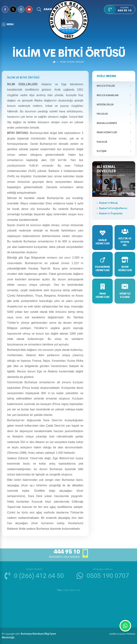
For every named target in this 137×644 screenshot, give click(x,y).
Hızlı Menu (106, 76)
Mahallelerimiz (107, 123)
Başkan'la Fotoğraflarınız (113, 208)
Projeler (102, 114)
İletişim (102, 151)
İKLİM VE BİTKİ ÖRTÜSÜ (72, 62)
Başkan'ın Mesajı (108, 203)
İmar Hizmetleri (107, 132)
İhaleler (102, 142)
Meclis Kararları (108, 95)
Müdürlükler (105, 105)
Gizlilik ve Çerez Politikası (122, 634)
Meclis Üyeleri (106, 86)
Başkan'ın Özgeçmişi (111, 213)
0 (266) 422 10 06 (69, 590)
